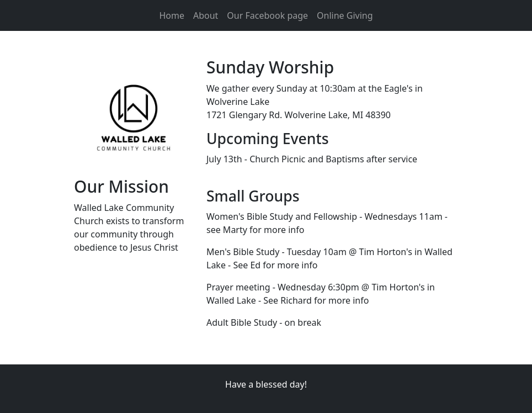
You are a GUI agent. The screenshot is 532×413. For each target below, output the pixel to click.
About (206, 15)
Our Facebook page (267, 15)
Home (172, 15)
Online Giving (345, 15)
